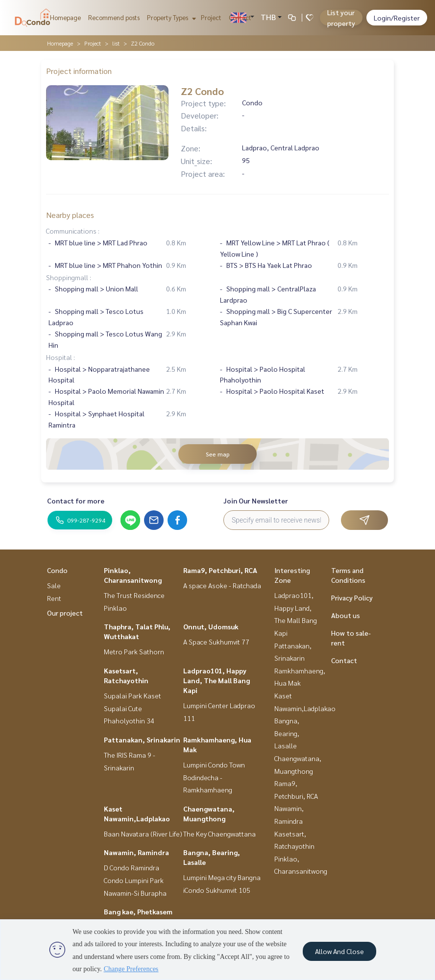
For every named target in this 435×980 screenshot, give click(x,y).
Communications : (73, 231)
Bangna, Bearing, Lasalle (287, 733)
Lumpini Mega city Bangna (222, 877)
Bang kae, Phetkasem (138, 911)
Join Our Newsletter (256, 501)
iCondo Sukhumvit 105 (217, 890)
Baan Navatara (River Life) (143, 834)
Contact (240, 17)
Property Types (170, 17)
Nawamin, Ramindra (136, 852)
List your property (341, 18)
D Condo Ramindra (132, 867)
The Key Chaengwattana (219, 834)
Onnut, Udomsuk (211, 626)
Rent (54, 598)
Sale (54, 585)
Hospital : (60, 357)
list (116, 43)
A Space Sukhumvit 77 (216, 642)
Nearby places (70, 215)
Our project (65, 613)
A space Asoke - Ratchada (222, 585)
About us (346, 615)
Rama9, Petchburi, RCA (220, 570)
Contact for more (76, 501)
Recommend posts (114, 17)
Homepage (65, 17)
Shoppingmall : (69, 277)
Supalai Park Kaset (133, 695)
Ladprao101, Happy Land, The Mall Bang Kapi (217, 680)
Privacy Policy (352, 598)
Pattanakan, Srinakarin (142, 740)
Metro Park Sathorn (134, 651)
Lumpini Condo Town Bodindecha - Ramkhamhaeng (214, 777)
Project (211, 17)
